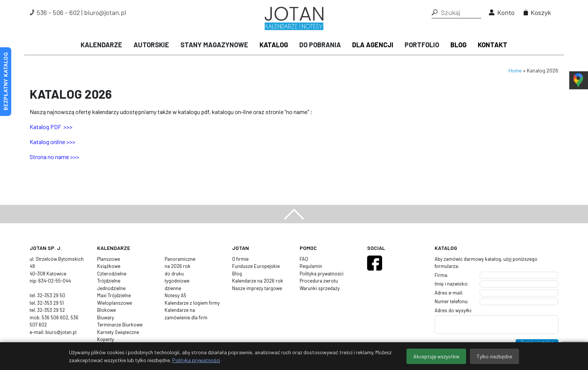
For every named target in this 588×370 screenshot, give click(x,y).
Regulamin (311, 266)
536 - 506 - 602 (58, 12)
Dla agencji (373, 45)
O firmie (240, 259)
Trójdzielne (109, 281)
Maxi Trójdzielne (114, 295)
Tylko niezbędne (494, 356)
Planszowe (109, 259)
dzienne (173, 288)
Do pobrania (320, 45)
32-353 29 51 (50, 303)
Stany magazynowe (214, 45)
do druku (174, 274)
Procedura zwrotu (319, 281)
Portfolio (422, 45)
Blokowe (106, 310)
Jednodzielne (111, 288)
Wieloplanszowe (115, 303)
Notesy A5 (175, 295)
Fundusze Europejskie (256, 266)
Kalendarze (101, 45)
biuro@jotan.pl (105, 12)
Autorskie (151, 45)
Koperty (106, 339)
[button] (435, 12)
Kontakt (493, 45)
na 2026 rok (178, 266)
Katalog (274, 45)
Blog (458, 45)
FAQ (304, 259)
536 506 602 (55, 317)
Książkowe (109, 266)
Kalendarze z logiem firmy (192, 303)
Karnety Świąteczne (118, 332)
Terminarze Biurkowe (120, 325)
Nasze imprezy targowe (257, 288)
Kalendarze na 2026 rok (258, 281)
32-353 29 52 (51, 310)
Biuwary (106, 317)
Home (515, 70)
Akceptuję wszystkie (436, 356)
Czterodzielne (112, 274)
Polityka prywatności (322, 274)
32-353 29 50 (51, 295)
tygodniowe (177, 281)
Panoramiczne (180, 259)
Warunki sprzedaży (320, 288)
